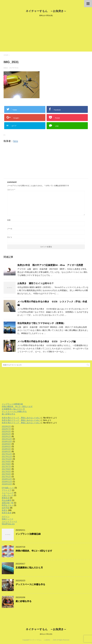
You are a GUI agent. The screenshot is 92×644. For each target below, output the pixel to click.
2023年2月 (6, 426)
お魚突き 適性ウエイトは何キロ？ (36, 283)
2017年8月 (6, 464)
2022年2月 (6, 434)
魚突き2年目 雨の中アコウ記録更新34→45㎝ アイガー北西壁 (50, 265)
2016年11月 (7, 482)
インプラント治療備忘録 (12, 404)
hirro (16, 141)
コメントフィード (9, 522)
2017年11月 (7, 456)
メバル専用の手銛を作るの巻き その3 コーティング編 (46, 341)
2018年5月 (6, 446)
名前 (9, 220)
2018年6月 (6, 444)
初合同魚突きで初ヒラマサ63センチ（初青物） (41, 323)
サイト (10, 237)
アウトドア (7, 490)
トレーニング (8, 493)
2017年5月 (6, 472)
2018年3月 (6, 451)
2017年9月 (6, 461)
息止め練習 (7, 500)
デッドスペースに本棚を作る (14, 411)
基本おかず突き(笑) (46, 634)
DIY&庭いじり (8, 488)
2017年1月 (6, 477)
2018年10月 (7, 441)
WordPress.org (8, 524)
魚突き (5, 510)
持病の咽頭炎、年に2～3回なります (17, 406)
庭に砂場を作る (9, 414)
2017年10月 (7, 459)
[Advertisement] (46, 35)
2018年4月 (6, 449)
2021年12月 (7, 439)
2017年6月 (6, 469)
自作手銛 (6, 508)
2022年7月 (6, 429)
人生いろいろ (8, 495)
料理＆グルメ (8, 505)
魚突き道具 (7, 513)
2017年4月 (6, 474)
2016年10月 (7, 484)
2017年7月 (6, 467)
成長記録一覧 (8, 503)
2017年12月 (7, 454)
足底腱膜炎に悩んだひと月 (13, 409)
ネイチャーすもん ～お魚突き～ (46, 11)
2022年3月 (6, 431)
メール (10, 229)
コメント (11, 190)
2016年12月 (7, 479)
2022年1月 (6, 436)
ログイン (6, 517)
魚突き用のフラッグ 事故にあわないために (21, 418)
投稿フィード (8, 519)
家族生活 (6, 498)
